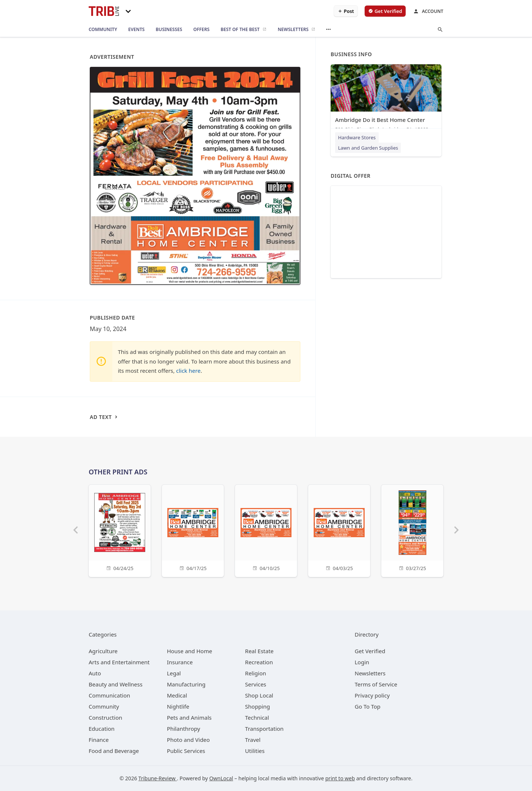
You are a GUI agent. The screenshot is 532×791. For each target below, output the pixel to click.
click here (188, 371)
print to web (340, 778)
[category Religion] (255, 673)
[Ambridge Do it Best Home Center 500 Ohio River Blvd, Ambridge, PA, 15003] (386, 100)
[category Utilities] (255, 751)
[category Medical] (177, 695)
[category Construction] (105, 717)
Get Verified (370, 651)
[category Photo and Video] (188, 740)
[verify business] (385, 11)
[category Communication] (109, 695)
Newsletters (370, 673)
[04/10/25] (266, 530)
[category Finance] (99, 740)
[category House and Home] (190, 651)
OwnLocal (221, 778)
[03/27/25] (412, 530)
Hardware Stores (357, 137)
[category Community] (104, 706)
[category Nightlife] (178, 706)
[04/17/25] (193, 530)
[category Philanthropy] (184, 729)
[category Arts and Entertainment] (119, 662)
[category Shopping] (257, 706)
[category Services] (255, 684)
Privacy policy (372, 695)
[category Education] (102, 729)
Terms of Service (376, 684)
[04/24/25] (120, 530)
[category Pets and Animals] (189, 717)
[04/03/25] (339, 530)
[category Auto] (95, 673)
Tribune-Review (158, 778)
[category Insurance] (180, 662)
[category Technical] (257, 717)
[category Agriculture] (103, 651)
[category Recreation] (259, 662)
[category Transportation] (264, 729)
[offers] (201, 30)
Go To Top (368, 706)
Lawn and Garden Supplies (368, 148)
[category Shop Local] (259, 695)
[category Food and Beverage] (114, 751)
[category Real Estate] (259, 651)
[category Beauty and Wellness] (116, 684)
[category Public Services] (186, 751)
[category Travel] (253, 740)
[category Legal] (174, 673)
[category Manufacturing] (186, 684)
